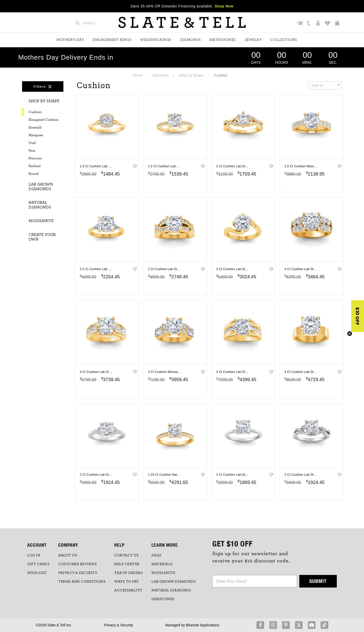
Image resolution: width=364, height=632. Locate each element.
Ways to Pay (127, 582)
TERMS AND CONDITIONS (82, 582)
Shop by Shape (191, 75)
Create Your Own (42, 237)
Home (137, 75)
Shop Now (224, 6)
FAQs (156, 555)
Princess (35, 158)
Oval (32, 143)
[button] (358, 316)
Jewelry (253, 40)
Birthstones (223, 40)
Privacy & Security (119, 625)
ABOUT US (68, 555)
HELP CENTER (127, 564)
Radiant (35, 166)
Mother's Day (70, 40)
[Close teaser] (350, 334)
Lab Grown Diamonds (41, 187)
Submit (318, 581)
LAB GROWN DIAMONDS (174, 582)
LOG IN (34, 555)
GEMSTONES (163, 599)
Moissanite (41, 221)
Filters (43, 86)
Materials (162, 564)
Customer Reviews (78, 564)
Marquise (36, 135)
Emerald (35, 127)
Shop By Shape (44, 101)
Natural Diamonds (40, 205)
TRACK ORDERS (128, 573)
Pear (32, 151)
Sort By (326, 85)
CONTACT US (126, 555)
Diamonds (190, 40)
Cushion (35, 112)
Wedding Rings (156, 40)
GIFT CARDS (38, 564)
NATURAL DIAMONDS (171, 590)
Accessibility (128, 590)
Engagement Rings (112, 40)
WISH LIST (37, 573)
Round (34, 174)
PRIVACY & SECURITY (78, 573)
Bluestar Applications (203, 625)
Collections (284, 40)
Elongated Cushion (43, 120)
